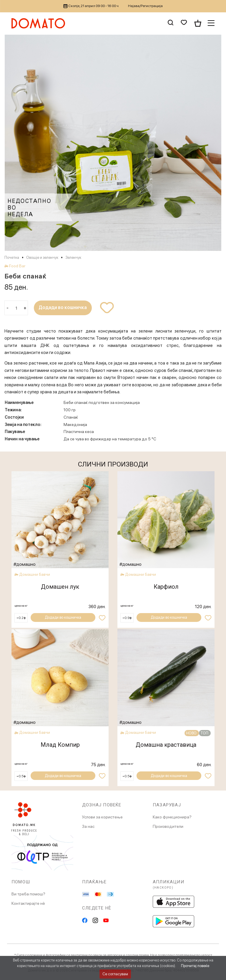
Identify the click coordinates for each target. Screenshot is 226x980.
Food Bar (17, 266)
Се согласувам (115, 974)
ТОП (205, 733)
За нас (88, 826)
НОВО (192, 733)
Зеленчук (73, 257)
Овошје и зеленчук (42, 257)
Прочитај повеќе (195, 966)
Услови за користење (102, 817)
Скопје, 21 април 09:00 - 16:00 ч (91, 6)
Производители (168, 826)
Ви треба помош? (28, 894)
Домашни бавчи (35, 574)
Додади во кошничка (63, 308)
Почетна (12, 257)
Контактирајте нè (28, 903)
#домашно (25, 564)
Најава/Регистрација (145, 6)
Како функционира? (172, 817)
